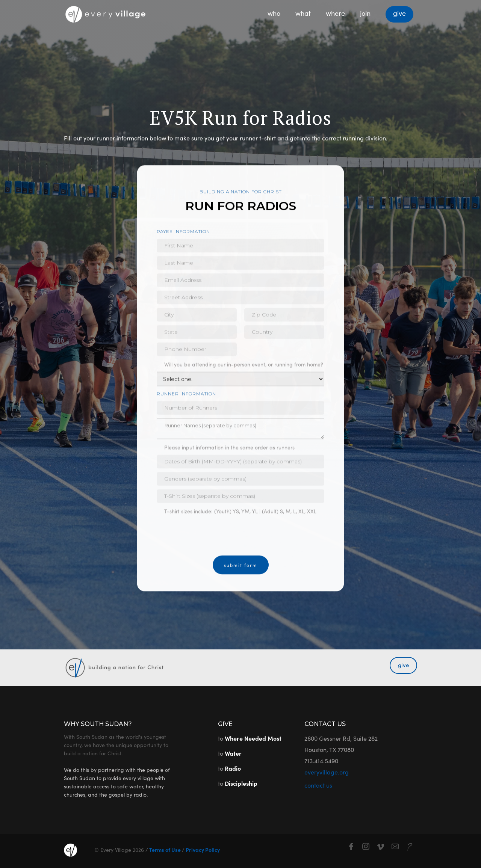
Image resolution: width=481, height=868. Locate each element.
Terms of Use (165, 850)
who (274, 13)
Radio (233, 768)
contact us (318, 785)
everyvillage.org (327, 772)
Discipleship (241, 783)
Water (233, 753)
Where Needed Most (253, 738)
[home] (105, 12)
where (335, 13)
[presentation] (214, 537)
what (303, 13)
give (399, 13)
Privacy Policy (202, 850)
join (365, 13)
